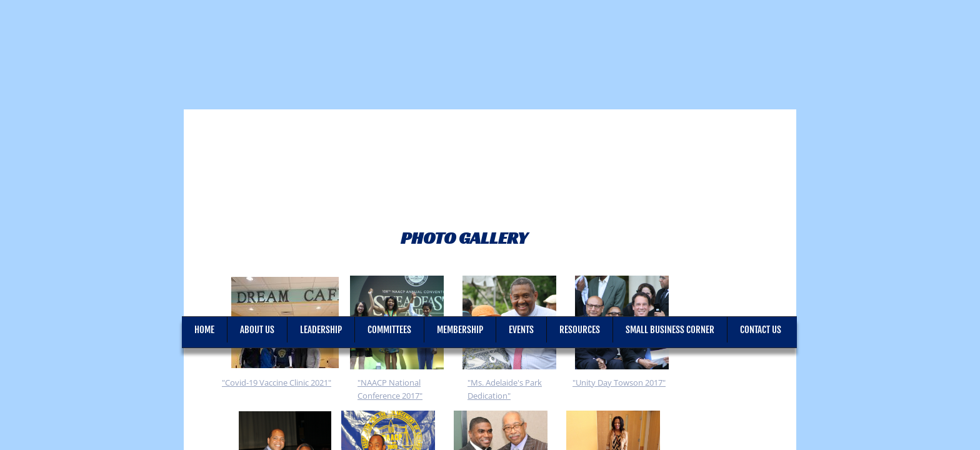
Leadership (321, 330)
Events (521, 330)
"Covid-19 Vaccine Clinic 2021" (277, 382)
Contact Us (761, 330)
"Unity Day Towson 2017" (619, 382)
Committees (389, 330)
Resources (580, 330)
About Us (257, 330)
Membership (460, 330)
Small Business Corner (670, 330)
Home (204, 330)
